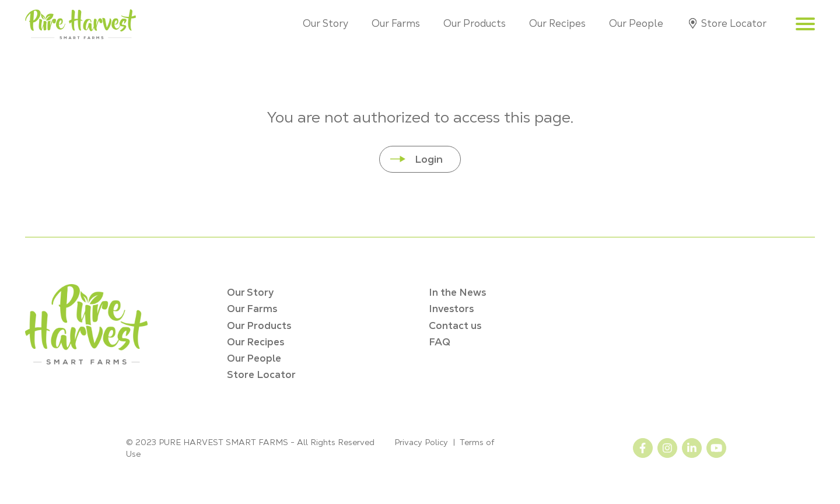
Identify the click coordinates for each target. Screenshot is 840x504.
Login (429, 159)
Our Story (325, 23)
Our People (636, 23)
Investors (451, 309)
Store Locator (734, 23)
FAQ (440, 342)
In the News (457, 292)
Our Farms (396, 23)
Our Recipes (557, 23)
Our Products (475, 23)
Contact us (455, 325)
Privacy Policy (421, 442)
